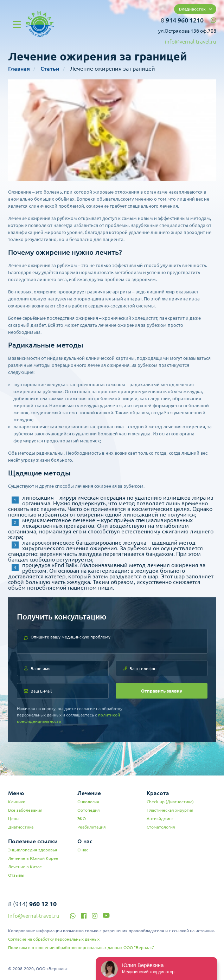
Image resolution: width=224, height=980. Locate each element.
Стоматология (161, 827)
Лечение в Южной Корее (33, 858)
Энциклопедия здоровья (33, 850)
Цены (14, 819)
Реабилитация (92, 827)
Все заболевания (25, 810)
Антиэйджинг (160, 819)
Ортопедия (89, 810)
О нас (83, 850)
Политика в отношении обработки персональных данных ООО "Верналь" (81, 947)
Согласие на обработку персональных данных (54, 939)
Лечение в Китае (25, 867)
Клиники (17, 802)
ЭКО (82, 819)
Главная (19, 69)
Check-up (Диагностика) (170, 802)
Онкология (88, 802)
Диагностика (21, 827)
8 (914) (32, 904)
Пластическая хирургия (170, 810)
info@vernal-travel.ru (191, 42)
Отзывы (16, 875)
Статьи (50, 69)
